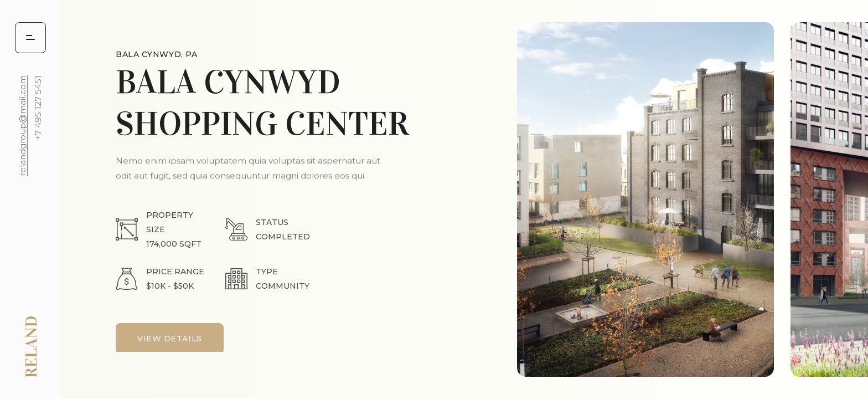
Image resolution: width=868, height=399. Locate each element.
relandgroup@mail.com (22, 126)
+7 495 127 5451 (38, 108)
